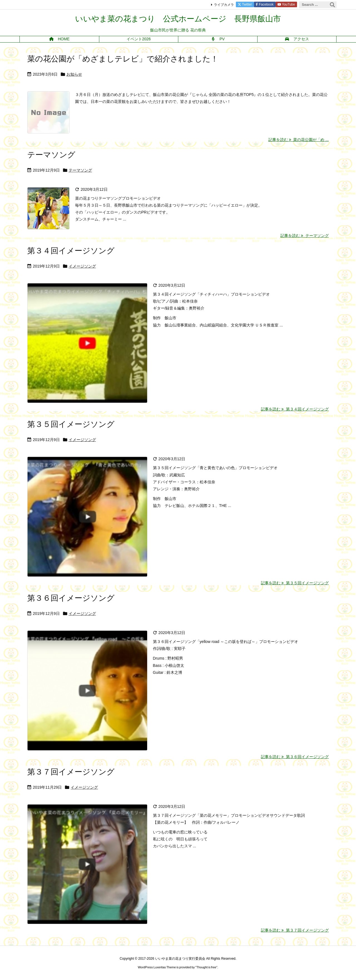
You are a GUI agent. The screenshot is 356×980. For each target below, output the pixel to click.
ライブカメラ (224, 5)
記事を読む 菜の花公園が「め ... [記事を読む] (299, 140)
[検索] (332, 5)
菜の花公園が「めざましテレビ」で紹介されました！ (123, 59)
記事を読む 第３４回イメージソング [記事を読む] (295, 409)
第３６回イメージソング (71, 598)
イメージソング (82, 266)
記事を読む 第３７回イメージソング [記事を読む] (295, 930)
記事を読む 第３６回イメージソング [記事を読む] (295, 757)
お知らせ (74, 74)
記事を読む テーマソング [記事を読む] (305, 236)
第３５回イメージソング (71, 424)
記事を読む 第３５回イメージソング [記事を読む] (295, 583)
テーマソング (51, 155)
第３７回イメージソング (71, 772)
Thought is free (206, 967)
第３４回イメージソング (71, 251)
